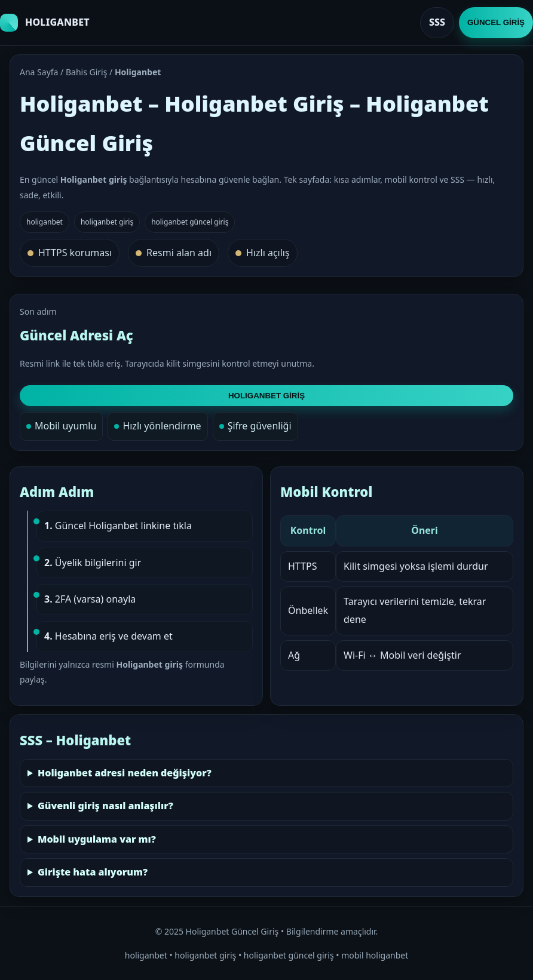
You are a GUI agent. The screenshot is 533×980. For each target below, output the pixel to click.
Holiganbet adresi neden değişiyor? (125, 773)
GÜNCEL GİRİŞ (496, 22)
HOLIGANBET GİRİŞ (266, 396)
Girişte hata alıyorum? (93, 872)
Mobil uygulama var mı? (97, 839)
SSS (437, 22)
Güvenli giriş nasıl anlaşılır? (105, 806)
